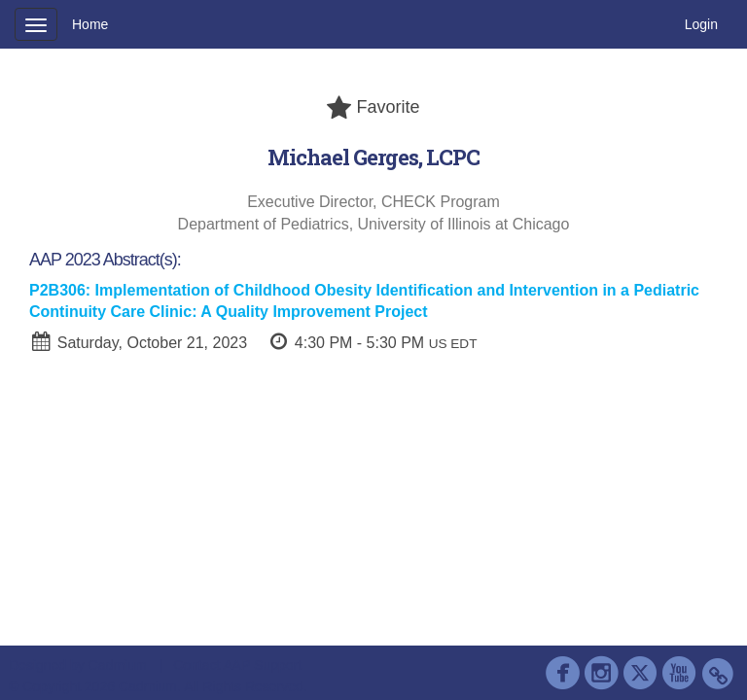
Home (90, 24)
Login (701, 24)
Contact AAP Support (237, 665)
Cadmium (118, 665)
